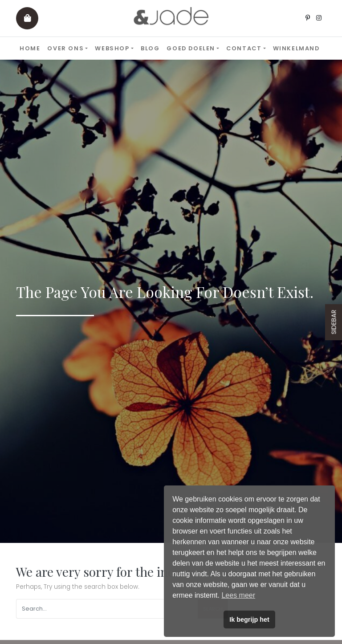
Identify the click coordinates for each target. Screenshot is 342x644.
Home (30, 48)
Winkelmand (296, 48)
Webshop (112, 48)
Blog (150, 48)
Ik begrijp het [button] (249, 620)
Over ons (65, 48)
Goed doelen (191, 48)
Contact (244, 48)
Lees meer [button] (238, 595)
